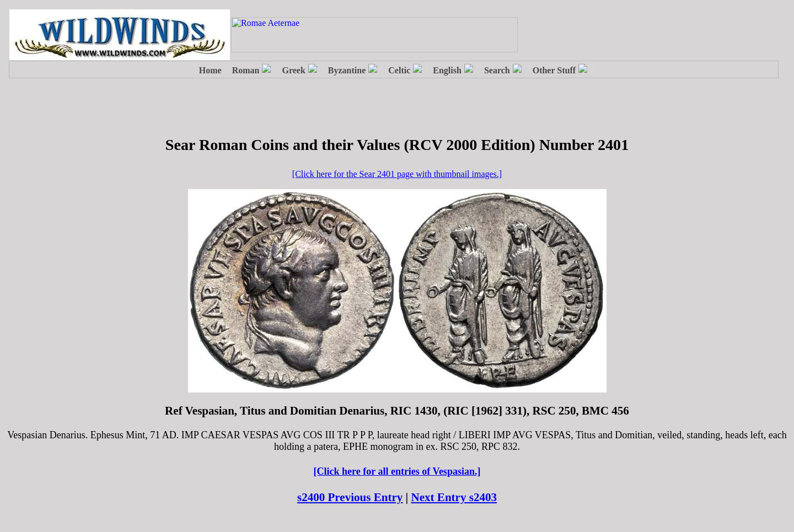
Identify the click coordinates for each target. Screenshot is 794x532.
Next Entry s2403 (454, 497)
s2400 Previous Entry (350, 497)
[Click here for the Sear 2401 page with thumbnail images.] (397, 174)
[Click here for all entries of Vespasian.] (397, 471)
